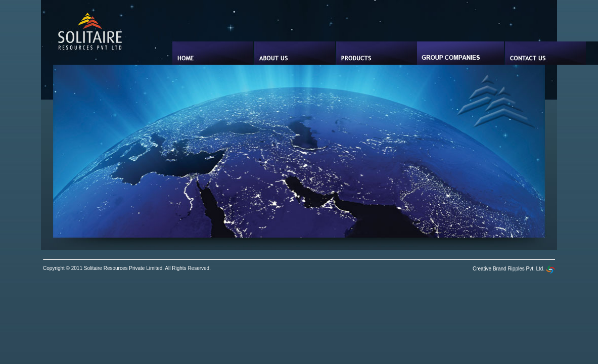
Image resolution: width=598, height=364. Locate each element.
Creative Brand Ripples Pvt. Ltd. (514, 269)
